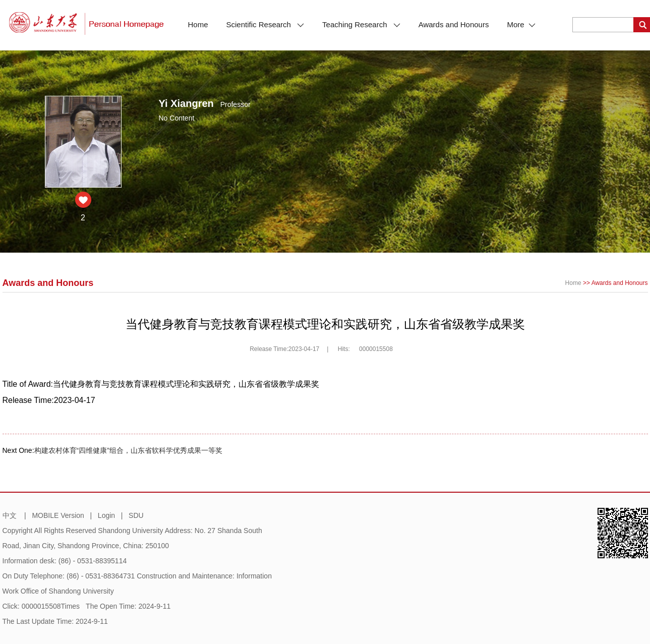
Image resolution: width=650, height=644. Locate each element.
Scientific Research (265, 24)
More (521, 24)
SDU (136, 515)
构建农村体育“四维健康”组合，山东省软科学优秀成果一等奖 (128, 450)
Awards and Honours (454, 24)
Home (198, 24)
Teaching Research (361, 24)
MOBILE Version (58, 515)
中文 (10, 515)
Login (106, 515)
